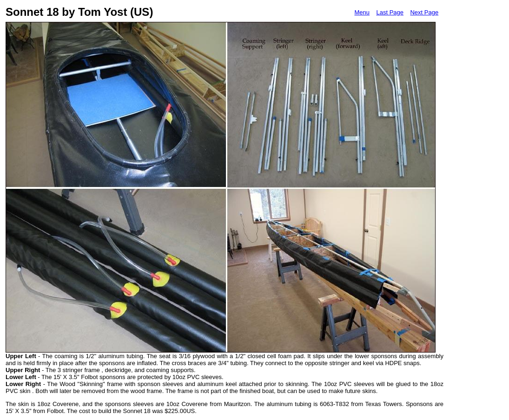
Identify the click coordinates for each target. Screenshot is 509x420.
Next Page (424, 12)
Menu (362, 12)
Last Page (390, 12)
